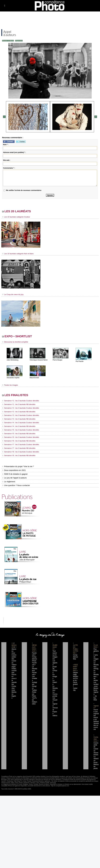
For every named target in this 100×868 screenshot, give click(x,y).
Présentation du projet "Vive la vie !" (18, 466)
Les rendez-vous (96, 680)
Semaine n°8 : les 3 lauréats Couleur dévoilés (19, 451)
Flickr (34, 690)
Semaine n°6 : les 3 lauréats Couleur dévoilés (19, 437)
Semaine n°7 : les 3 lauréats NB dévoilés (17, 448)
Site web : (7, 160)
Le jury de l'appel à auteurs (14, 477)
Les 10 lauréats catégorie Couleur (15, 217)
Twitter (34, 684)
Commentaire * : (9, 168)
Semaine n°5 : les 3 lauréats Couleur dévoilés (19, 430)
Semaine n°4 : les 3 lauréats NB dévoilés (17, 427)
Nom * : (6, 144)
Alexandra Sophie (13, 378)
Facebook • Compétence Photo (34, 656)
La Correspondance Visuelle (55, 688)
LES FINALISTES (18, 396)
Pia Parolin (79, 362)
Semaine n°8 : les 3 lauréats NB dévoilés (17, 455)
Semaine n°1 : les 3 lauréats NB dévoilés (17, 406)
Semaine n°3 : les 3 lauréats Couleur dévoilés (19, 416)
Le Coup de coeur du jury (12, 295)
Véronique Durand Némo (38, 361)
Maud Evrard (34, 378)
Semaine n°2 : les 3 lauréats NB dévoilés (17, 413)
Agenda (55, 693)
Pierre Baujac (57, 361)
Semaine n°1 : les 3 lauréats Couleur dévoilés (19, 402)
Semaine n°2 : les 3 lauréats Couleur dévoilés (19, 409)
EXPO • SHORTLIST (20, 337)
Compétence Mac (75, 656)
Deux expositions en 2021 (14, 470)
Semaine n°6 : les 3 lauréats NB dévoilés (17, 441)
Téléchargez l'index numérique (14, 666)
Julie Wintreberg (12, 361)
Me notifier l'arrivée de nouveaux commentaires (24, 190)
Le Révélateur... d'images (96, 664)
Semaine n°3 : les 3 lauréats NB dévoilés (17, 420)
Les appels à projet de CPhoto (55, 664)
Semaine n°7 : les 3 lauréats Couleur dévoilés (19, 444)
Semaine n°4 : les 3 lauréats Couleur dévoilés (19, 423)
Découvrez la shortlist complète (14, 343)
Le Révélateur (55, 680)
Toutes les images (9, 386)
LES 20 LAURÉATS (20, 211)
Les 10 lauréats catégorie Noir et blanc (16, 254)
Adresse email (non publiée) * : (14, 152)
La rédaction (96, 750)
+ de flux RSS (95, 691)
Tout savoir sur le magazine (55, 654)
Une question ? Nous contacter (16, 485)
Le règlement (8, 481)
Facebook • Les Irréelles (35, 672)
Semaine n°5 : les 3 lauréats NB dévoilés (17, 434)
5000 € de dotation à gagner (15, 473)
